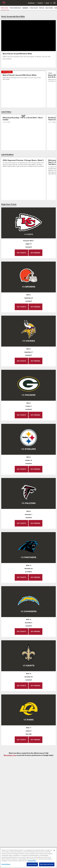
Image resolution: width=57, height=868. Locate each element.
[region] (28, 858)
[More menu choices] (54, 3)
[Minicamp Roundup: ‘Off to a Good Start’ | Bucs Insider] (23, 120)
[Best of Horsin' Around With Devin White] (23, 77)
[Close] (54, 850)
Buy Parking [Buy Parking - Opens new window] (35, 253)
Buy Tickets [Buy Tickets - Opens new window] (21, 253)
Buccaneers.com (10, 755)
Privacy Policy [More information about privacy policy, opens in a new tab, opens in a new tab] (32, 861)
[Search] (51, 3)
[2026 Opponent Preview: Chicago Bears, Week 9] (23, 164)
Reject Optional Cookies (47, 864)
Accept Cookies (32, 864)
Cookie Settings (6, 864)
